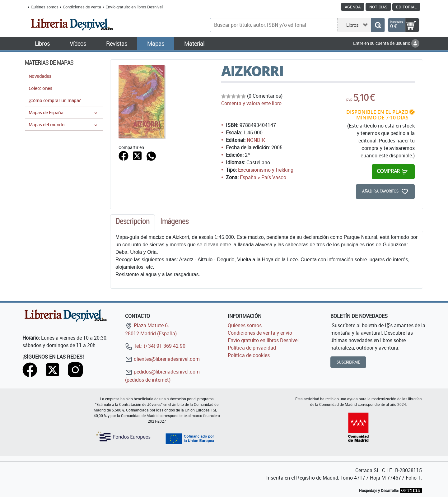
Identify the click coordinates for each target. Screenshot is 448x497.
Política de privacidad (252, 348)
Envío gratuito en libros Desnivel (134, 7)
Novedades (40, 76)
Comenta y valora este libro (251, 103)
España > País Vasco (263, 177)
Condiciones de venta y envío (260, 333)
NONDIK (256, 140)
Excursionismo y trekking (266, 170)
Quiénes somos (45, 7)
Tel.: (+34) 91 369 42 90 (155, 346)
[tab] (133, 223)
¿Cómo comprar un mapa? (55, 100)
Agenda (353, 7)
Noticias (378, 7)
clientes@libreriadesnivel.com (162, 359)
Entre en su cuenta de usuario (386, 43)
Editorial (406, 7)
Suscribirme (348, 362)
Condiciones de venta (82, 7)
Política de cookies (249, 355)
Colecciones (40, 88)
